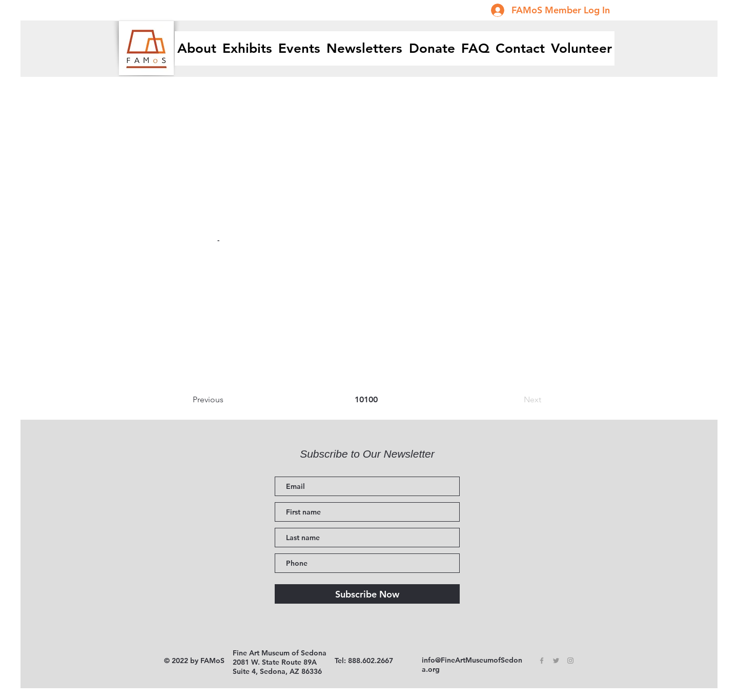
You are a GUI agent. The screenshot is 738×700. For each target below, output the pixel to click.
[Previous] (227, 400)
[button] (247, 48)
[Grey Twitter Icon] (556, 661)
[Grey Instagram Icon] (570, 661)
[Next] (516, 400)
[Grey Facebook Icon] (542, 661)
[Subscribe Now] (367, 594)
